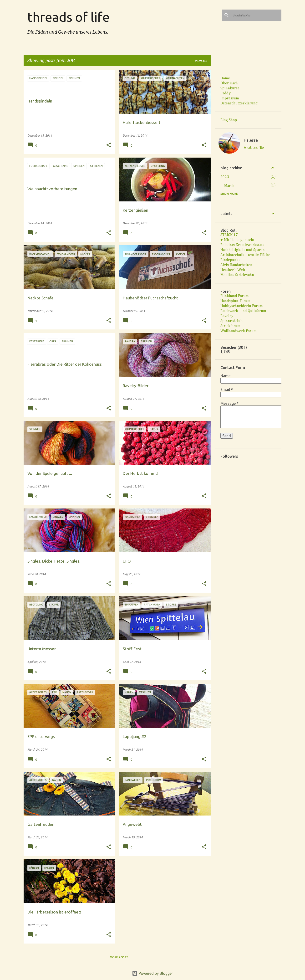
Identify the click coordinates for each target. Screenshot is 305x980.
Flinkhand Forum (235, 296)
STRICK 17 (229, 235)
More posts (119, 957)
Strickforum (230, 326)
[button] (109, 145)
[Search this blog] (256, 15)
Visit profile (254, 148)
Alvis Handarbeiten (236, 265)
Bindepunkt (230, 260)
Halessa (251, 140)
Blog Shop (229, 120)
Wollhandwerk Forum (239, 331)
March (229, 186)
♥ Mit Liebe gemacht (237, 240)
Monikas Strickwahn (237, 275)
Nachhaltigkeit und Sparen (243, 250)
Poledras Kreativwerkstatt (242, 245)
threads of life (69, 17)
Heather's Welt (233, 270)
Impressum (230, 98)
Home (225, 78)
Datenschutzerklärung (239, 103)
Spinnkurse (230, 88)
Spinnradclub (231, 321)
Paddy (226, 93)
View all (201, 61)
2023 (225, 177)
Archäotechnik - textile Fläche (245, 255)
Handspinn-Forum (235, 301)
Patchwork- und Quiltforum (243, 311)
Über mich (229, 83)
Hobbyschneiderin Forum (242, 306)
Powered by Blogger (152, 973)
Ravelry (227, 316)
